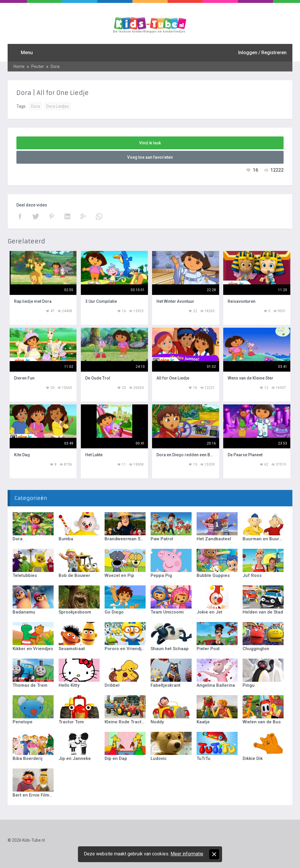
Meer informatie (187, 854)
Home (19, 66)
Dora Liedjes (58, 106)
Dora (55, 66)
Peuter (38, 66)
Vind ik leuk (150, 143)
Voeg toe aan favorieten (150, 157)
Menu (27, 53)
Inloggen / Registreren (262, 53)
